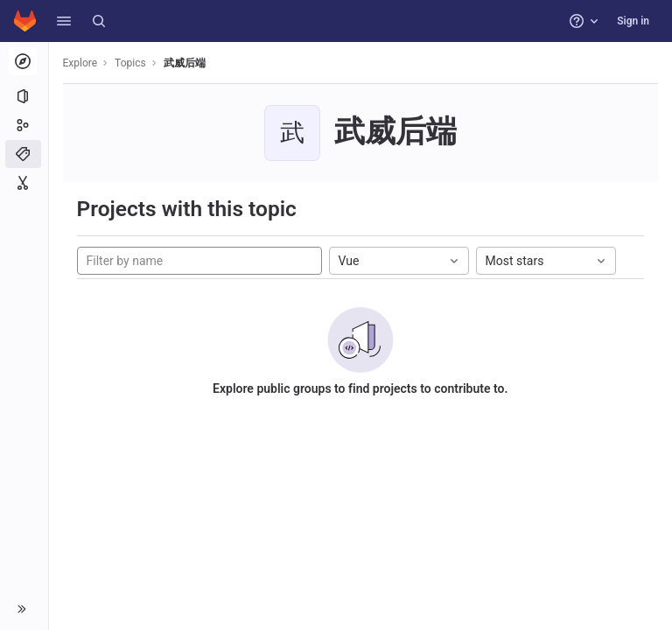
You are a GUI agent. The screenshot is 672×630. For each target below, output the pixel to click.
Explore (80, 63)
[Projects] (24, 96)
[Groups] (24, 125)
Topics (131, 63)
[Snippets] (24, 183)
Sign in (633, 21)
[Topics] (24, 154)
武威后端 (185, 63)
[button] (64, 21)
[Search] (99, 21)
